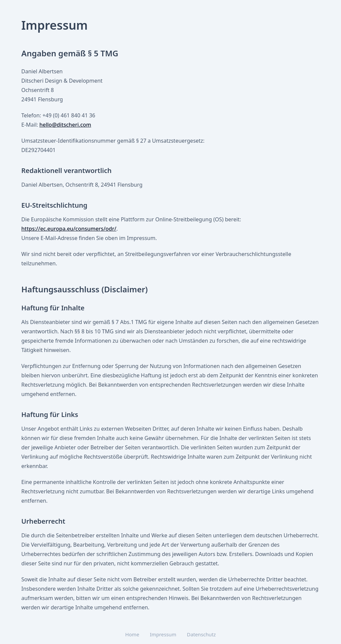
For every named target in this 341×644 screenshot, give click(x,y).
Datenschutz (201, 634)
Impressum (163, 634)
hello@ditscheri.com (65, 125)
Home (132, 634)
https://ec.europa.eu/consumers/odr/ (69, 229)
